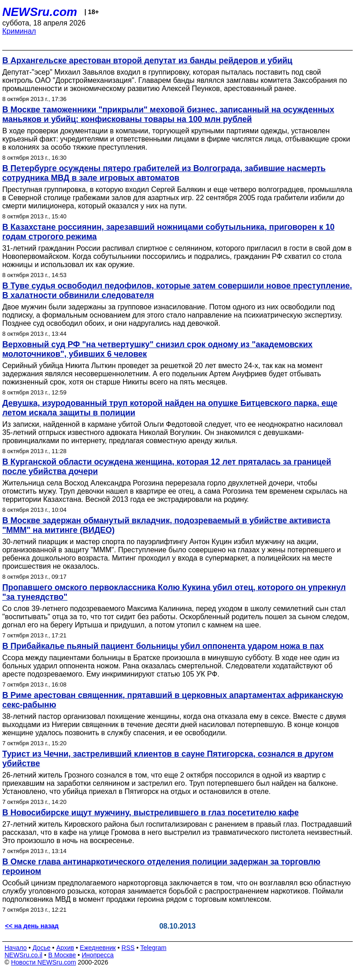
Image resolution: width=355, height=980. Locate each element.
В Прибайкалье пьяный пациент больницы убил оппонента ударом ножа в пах (163, 646)
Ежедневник (98, 948)
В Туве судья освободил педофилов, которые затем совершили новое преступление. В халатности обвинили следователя (177, 290)
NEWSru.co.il (23, 955)
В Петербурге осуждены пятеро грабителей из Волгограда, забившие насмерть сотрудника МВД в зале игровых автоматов (164, 173)
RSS (128, 948)
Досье (41, 948)
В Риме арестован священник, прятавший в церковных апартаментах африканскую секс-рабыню (173, 700)
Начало (16, 948)
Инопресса (98, 955)
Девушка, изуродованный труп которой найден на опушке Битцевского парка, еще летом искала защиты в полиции (170, 408)
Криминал (19, 31)
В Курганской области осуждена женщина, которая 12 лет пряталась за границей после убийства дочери (167, 467)
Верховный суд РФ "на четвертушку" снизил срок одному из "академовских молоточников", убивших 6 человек (157, 349)
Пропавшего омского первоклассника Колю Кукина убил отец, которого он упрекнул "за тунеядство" (174, 592)
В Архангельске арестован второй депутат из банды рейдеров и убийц (147, 61)
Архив (65, 948)
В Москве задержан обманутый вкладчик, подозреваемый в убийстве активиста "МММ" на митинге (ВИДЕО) (166, 525)
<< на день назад (32, 926)
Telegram (154, 948)
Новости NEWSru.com (43, 962)
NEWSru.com (40, 12)
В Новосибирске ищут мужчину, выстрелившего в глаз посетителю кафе (150, 813)
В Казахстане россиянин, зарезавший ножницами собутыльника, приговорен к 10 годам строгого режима (168, 232)
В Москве (62, 955)
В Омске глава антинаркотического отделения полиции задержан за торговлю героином (161, 866)
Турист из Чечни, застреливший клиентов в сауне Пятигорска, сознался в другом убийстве (168, 759)
